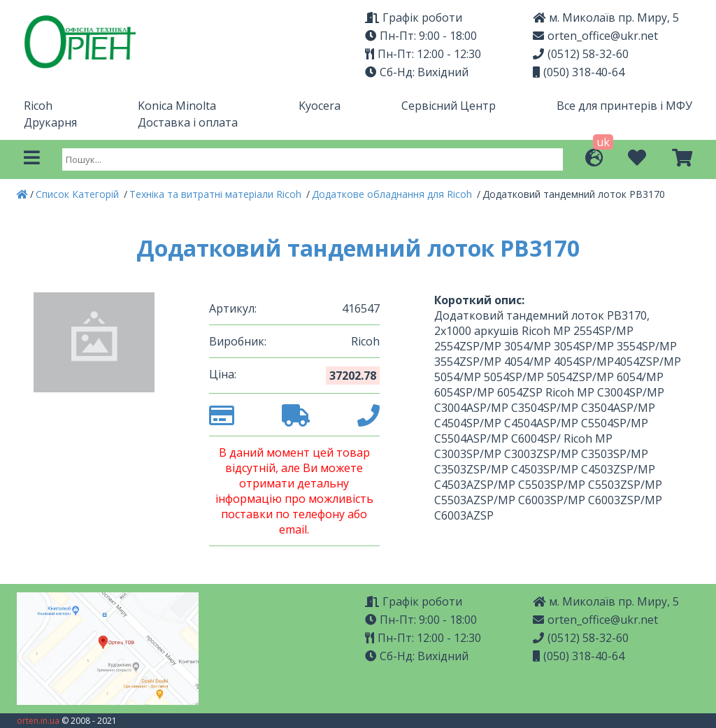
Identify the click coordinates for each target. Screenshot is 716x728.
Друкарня (50, 122)
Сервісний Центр (449, 106)
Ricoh (38, 106)
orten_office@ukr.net (595, 36)
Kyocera (320, 106)
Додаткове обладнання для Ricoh (393, 194)
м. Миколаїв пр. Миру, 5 (606, 17)
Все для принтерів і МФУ (624, 106)
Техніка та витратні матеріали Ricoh (217, 194)
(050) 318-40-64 (579, 72)
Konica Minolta (177, 106)
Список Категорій (79, 194)
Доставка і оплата (188, 122)
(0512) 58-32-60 (581, 54)
